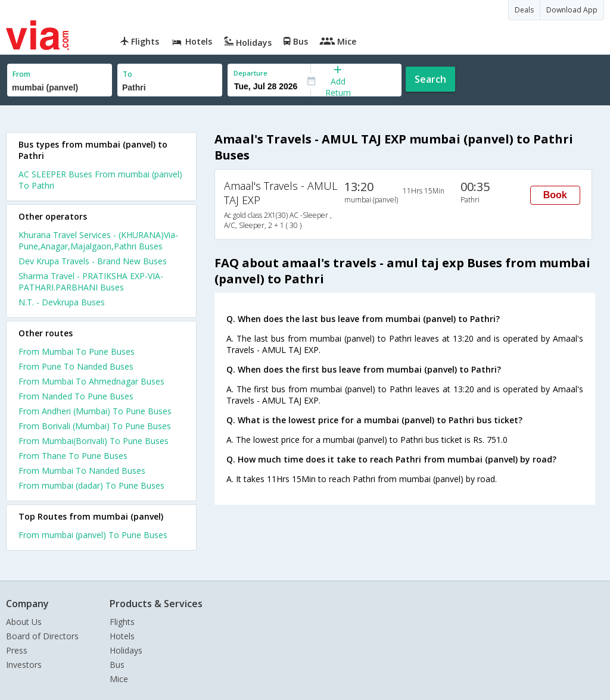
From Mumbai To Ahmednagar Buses (91, 381)
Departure (250, 73)
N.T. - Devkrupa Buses (62, 302)
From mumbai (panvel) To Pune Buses (93, 535)
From (21, 74)
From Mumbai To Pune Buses (77, 351)
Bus (117, 665)
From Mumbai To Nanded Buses (82, 471)
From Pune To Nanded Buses (76, 366)
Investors (24, 665)
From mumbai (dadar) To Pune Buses (91, 485)
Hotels (122, 636)
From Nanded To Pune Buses (76, 396)
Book (555, 195)
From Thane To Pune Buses (73, 456)
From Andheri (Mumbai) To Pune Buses (95, 411)
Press (17, 650)
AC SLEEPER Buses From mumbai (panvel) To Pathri (100, 180)
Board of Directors (42, 636)
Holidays (126, 650)
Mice (119, 679)
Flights (122, 622)
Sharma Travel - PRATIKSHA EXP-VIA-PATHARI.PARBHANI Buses (91, 282)
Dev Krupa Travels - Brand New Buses (93, 261)
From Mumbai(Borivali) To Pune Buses (94, 441)
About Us (24, 622)
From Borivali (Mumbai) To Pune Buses (95, 426)
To (127, 74)
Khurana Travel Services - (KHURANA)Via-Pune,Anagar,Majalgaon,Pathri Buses (98, 240)
